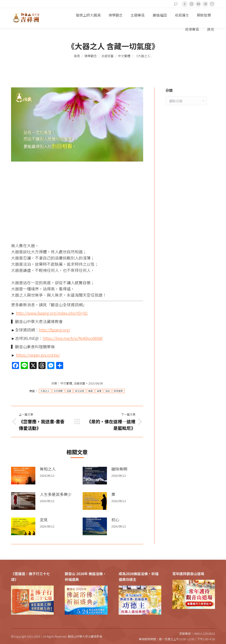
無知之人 (48, 469)
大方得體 (58, 391)
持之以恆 (80, 391)
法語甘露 (79, 383)
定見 (44, 520)
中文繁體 (66, 383)
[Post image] (23, 476)
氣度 (91, 391)
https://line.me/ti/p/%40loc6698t (73, 338)
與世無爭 (118, 391)
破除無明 (119, 469)
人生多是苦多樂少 (56, 494)
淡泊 (108, 391)
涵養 (99, 391)
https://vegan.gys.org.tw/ (38, 355)
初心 (115, 520)
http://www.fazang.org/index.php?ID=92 (52, 313)
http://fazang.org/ (55, 330)
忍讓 (69, 391)
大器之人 (45, 391)
